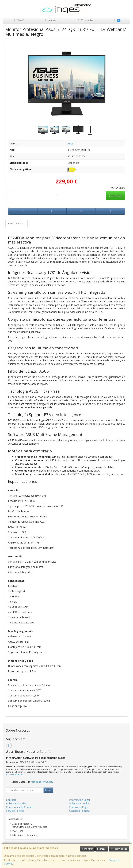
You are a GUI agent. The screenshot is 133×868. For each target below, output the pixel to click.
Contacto (85, 20)
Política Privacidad (16, 803)
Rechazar (102, 849)
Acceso (51, 20)
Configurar (87, 849)
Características (16, 223)
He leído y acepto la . (31, 782)
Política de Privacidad (15, 774)
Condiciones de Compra (20, 807)
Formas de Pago (79, 807)
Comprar (115, 196)
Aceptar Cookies (119, 849)
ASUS (71, 143)
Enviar (48, 790)
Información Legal (79, 800)
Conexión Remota (79, 811)
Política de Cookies (80, 803)
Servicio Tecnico (15, 811)
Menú (18, 20)
